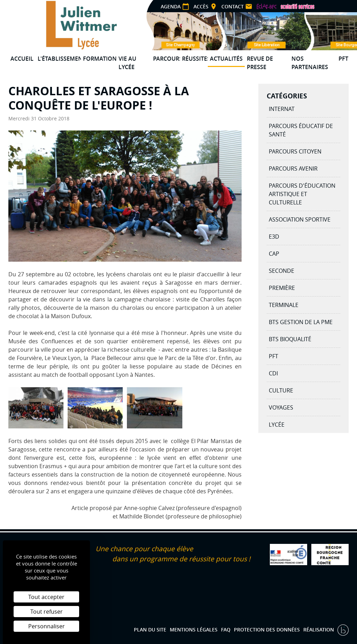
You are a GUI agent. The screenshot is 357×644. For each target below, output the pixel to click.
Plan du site (150, 630)
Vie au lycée (127, 63)
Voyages (281, 407)
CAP (274, 254)
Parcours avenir (293, 169)
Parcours (166, 59)
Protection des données (267, 630)
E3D (274, 237)
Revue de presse (260, 63)
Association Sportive (300, 219)
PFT (343, 59)
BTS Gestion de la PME (301, 322)
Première (282, 288)
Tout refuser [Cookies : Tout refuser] (47, 612)
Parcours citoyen (295, 151)
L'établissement (59, 59)
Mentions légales (194, 630)
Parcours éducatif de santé (301, 130)
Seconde (282, 271)
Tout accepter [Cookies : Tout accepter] (46, 597)
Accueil (22, 59)
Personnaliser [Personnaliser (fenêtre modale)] (47, 626)
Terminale (284, 305)
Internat (282, 109)
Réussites (195, 59)
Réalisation (319, 630)
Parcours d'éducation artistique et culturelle (302, 194)
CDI (273, 373)
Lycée (277, 425)
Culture (281, 390)
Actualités (226, 59)
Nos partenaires (310, 63)
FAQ (226, 630)
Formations (100, 59)
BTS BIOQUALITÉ (290, 339)
